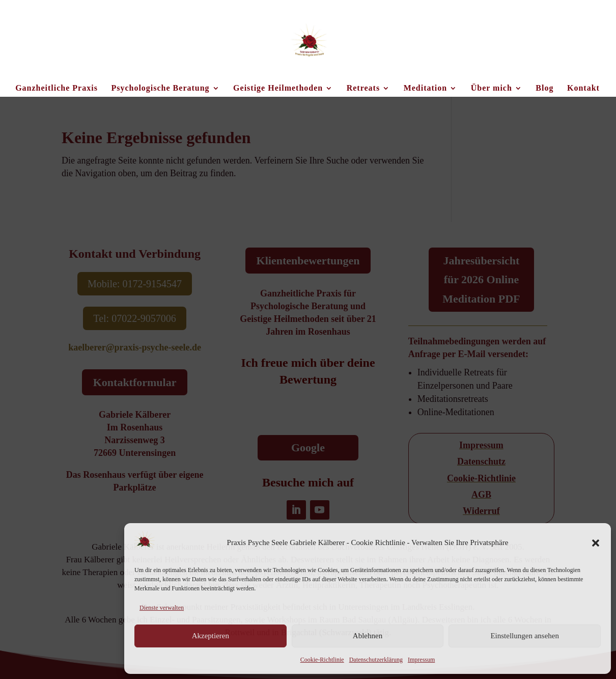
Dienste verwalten (162, 608)
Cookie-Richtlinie (322, 660)
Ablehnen (368, 636)
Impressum (421, 660)
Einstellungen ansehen (525, 636)
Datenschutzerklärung (376, 660)
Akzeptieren (211, 636)
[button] (596, 543)
